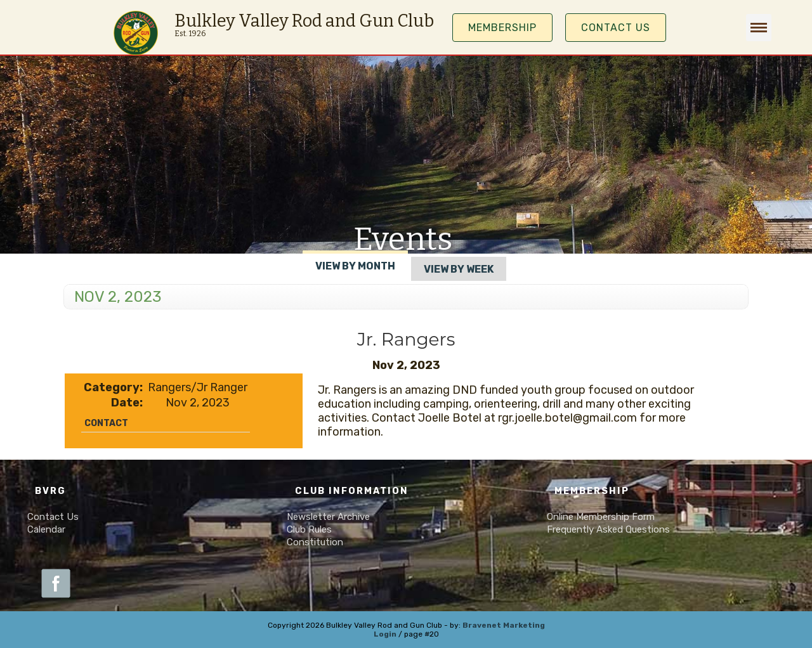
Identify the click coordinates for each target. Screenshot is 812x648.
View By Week (459, 269)
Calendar (46, 529)
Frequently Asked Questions (608, 529)
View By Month (355, 266)
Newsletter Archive (328, 517)
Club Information (352, 491)
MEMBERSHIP (502, 28)
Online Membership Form (601, 517)
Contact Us (616, 28)
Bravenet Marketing (504, 625)
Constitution (315, 542)
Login (385, 634)
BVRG (50, 491)
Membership (592, 491)
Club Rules (309, 529)
